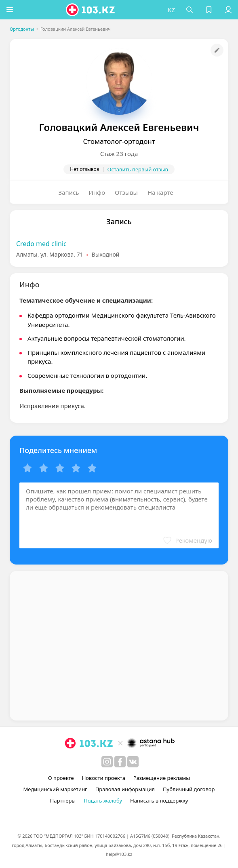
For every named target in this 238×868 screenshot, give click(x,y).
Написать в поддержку (159, 801)
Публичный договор (189, 789)
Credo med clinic (41, 244)
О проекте (61, 778)
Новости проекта (104, 778)
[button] (10, 10)
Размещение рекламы (162, 778)
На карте (160, 192)
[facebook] (120, 762)
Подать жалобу (103, 801)
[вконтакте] (133, 762)
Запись (69, 192)
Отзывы (126, 192)
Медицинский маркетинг (55, 789)
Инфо (97, 192)
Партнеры (63, 801)
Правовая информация (125, 789)
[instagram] (107, 762)
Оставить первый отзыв (138, 169)
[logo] (91, 10)
